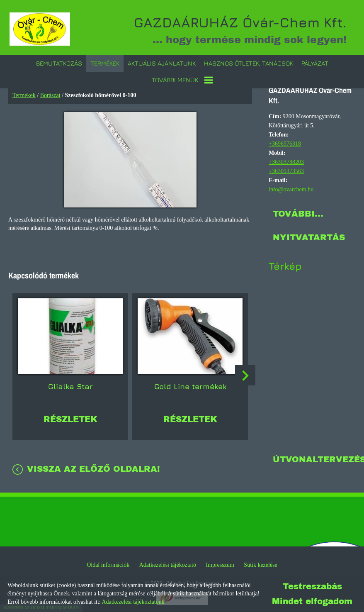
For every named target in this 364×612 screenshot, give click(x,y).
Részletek (70, 414)
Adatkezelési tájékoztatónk (133, 602)
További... (298, 212)
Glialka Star (70, 381)
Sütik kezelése (260, 564)
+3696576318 (285, 143)
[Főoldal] (43, 29)
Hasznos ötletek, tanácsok (249, 62)
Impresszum (220, 564)
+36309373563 (286, 170)
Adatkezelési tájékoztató (168, 564)
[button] (246, 373)
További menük (182, 79)
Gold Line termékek (190, 381)
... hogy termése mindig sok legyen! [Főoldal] (233, 29)
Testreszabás (312, 586)
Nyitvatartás (309, 236)
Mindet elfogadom (312, 601)
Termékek (105, 62)
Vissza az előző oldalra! (93, 463)
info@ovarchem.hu (291, 188)
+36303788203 (286, 161)
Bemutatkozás (59, 62)
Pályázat (315, 62)
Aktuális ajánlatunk (162, 62)
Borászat (50, 94)
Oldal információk (108, 564)
